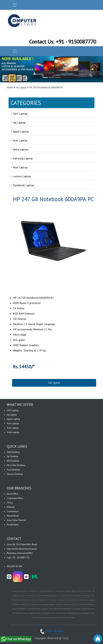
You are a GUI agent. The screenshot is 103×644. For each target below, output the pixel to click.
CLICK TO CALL (51, 631)
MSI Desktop (13, 461)
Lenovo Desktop (15, 474)
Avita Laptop (19, 149)
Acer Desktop (13, 470)
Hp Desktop (13, 456)
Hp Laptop (18, 123)
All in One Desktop (16, 465)
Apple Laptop (19, 131)
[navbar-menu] (15, 51)
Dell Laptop (18, 114)
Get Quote (54, 383)
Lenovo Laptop (20, 176)
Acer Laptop (18, 140)
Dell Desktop (13, 452)
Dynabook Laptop (22, 185)
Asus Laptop (19, 167)
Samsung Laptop (21, 158)
